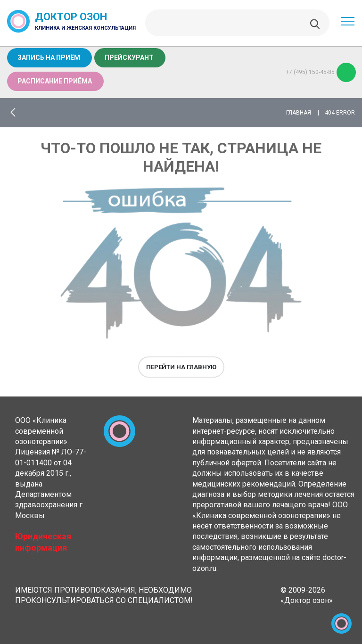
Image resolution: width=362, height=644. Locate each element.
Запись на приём (49, 58)
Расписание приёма (55, 81)
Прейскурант (129, 58)
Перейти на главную (181, 367)
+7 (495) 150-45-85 (321, 72)
